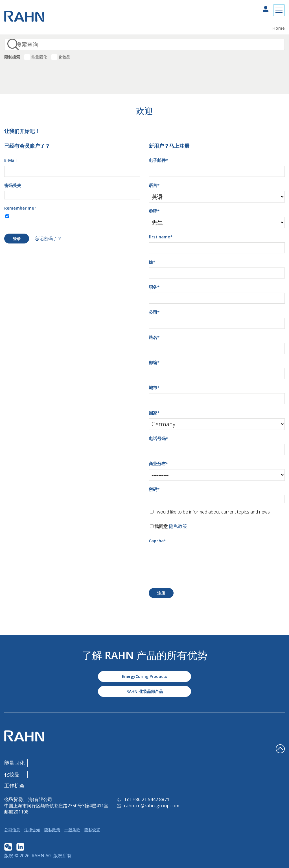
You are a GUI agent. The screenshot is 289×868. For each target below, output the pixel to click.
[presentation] (192, 557)
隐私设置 (92, 830)
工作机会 (14, 786)
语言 (154, 185)
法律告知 (32, 830)
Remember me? (20, 208)
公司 (154, 312)
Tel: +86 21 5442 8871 (143, 799)
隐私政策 (178, 526)
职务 (154, 287)
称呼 (154, 211)
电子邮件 (158, 160)
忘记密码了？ (48, 238)
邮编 (154, 362)
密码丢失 (13, 185)
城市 (154, 388)
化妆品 (64, 57)
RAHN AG (41, 856)
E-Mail (10, 160)
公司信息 (12, 830)
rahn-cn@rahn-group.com (148, 806)
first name (161, 237)
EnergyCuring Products (144, 676)
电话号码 (158, 438)
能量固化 (39, 57)
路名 (154, 337)
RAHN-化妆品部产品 (145, 691)
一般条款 (72, 830)
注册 (161, 593)
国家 (154, 413)
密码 (154, 489)
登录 (17, 239)
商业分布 (158, 464)
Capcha (157, 541)
